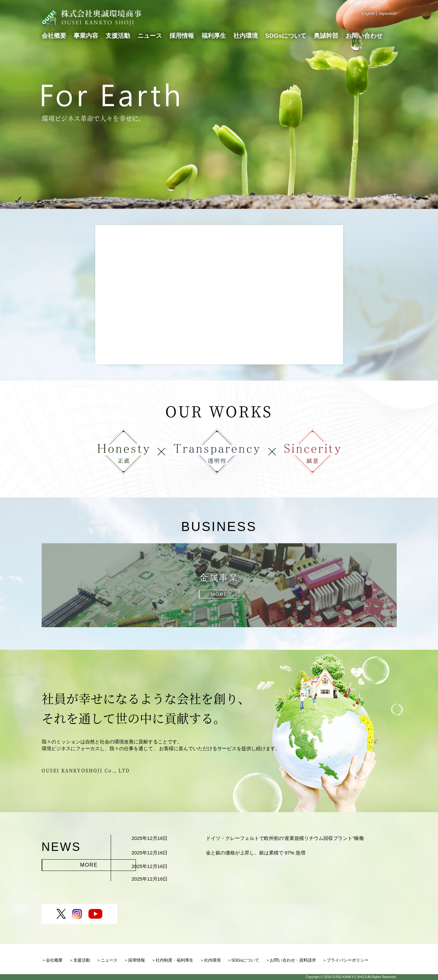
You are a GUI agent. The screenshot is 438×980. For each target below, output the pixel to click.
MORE (60, 863)
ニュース (150, 36)
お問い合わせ (364, 36)
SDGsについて (286, 36)
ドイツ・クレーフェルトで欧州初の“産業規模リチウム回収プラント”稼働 (285, 838)
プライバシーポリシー (348, 960)
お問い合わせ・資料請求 (293, 960)
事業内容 (86, 36)
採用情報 (182, 36)
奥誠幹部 (326, 36)
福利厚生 (214, 36)
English (368, 13)
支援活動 (118, 36)
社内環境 (246, 36)
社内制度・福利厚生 (174, 960)
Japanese (387, 13)
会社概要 (54, 36)
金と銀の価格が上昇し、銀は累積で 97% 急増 (256, 853)
